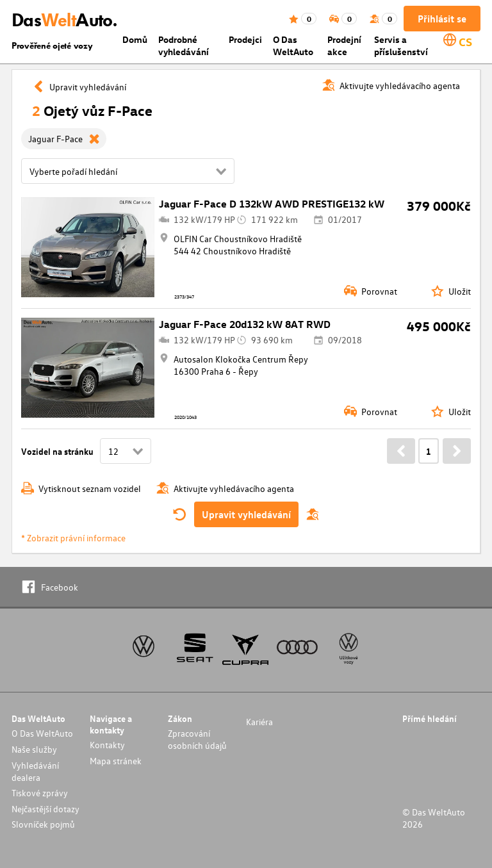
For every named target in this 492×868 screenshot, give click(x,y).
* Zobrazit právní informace (73, 538)
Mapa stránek (116, 761)
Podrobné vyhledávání (184, 45)
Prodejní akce (344, 45)
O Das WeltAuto (293, 45)
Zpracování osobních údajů (197, 739)
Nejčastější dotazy (45, 809)
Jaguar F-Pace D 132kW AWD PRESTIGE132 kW (272, 204)
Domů (135, 39)
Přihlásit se (442, 19)
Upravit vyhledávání (246, 514)
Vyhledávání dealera (35, 771)
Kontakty (107, 745)
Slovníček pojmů (43, 824)
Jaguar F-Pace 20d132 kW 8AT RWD (245, 324)
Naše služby (34, 749)
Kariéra (259, 722)
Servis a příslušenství (401, 45)
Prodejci (245, 39)
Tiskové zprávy (40, 793)
